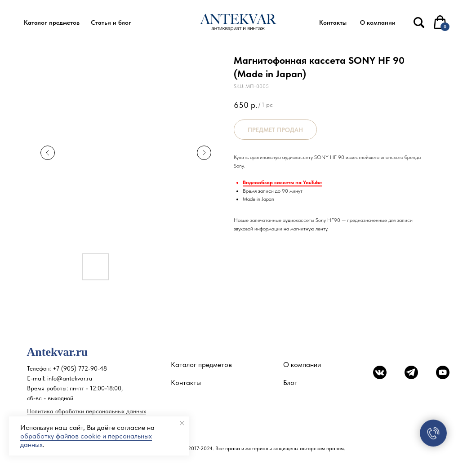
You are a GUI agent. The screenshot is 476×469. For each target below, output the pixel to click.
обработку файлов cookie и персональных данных (86, 440)
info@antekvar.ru (70, 378)
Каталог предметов (201, 365)
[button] (52, 23)
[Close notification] (182, 423)
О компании (302, 365)
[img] (419, 22)
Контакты (186, 383)
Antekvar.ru (58, 352)
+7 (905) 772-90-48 (80, 368)
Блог (290, 383)
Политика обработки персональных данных (87, 411)
